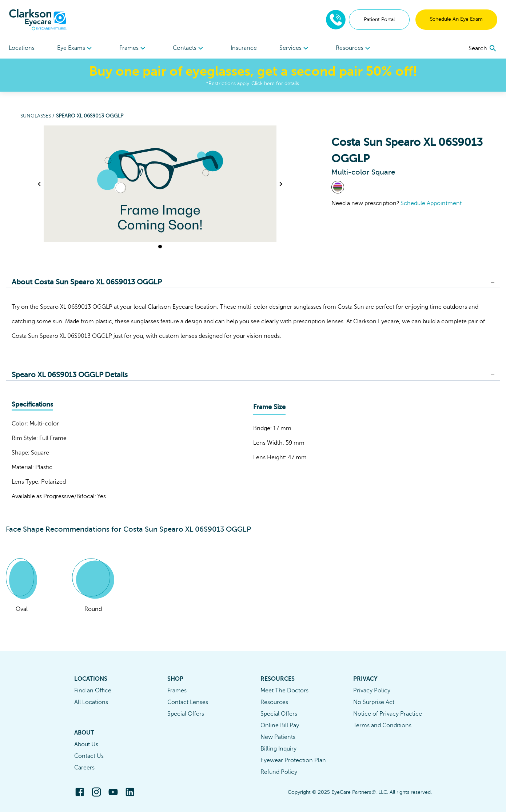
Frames (177, 691)
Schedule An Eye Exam (456, 19)
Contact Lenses (188, 702)
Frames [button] (133, 48)
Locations (22, 48)
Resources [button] (354, 48)
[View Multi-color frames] (338, 187)
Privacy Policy (372, 691)
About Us (86, 744)
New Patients (278, 737)
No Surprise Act (374, 702)
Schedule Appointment (431, 203)
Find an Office (93, 691)
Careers (84, 768)
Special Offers (186, 714)
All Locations (91, 702)
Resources (274, 702)
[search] (483, 48)
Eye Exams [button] (75, 48)
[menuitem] (75, 48)
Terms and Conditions (382, 725)
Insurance (244, 48)
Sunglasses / (38, 116)
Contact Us (89, 756)
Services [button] (295, 48)
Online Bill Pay (280, 725)
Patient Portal (379, 19)
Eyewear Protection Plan (293, 760)
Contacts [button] (189, 48)
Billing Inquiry (278, 749)
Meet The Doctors (284, 691)
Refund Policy (279, 772)
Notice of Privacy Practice (388, 714)
